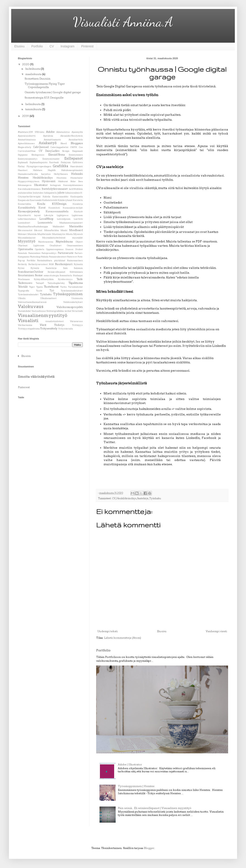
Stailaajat (78, 275)
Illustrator (41, 185)
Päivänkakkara (45, 260)
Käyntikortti (24, 215)
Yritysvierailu (66, 329)
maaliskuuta (34, 74)
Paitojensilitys (49, 253)
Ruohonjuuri (64, 264)
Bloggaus (77, 143)
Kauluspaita (77, 197)
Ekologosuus (38, 155)
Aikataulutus (63, 132)
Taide (80, 279)
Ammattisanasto (52, 140)
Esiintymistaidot (51, 159)
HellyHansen (61, 174)
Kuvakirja (78, 204)
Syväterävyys (65, 279)
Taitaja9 (40, 283)
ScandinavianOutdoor (31, 272)
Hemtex (23, 178)
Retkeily (22, 264)
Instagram (68, 46)
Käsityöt (78, 212)
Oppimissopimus (55, 249)
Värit (43, 325)
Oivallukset (56, 245)
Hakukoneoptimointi (72, 170)
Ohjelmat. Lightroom (31, 245)
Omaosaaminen (75, 245)
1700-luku (39, 132)
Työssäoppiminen (68, 294)
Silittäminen (76, 272)
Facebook (54, 162)
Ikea (81, 181)
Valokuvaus (31, 307)
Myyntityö (27, 241)
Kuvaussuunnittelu (57, 212)
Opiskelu (40, 249)
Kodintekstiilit (50, 200)
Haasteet (23, 170)
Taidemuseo (25, 283)
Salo (65, 268)
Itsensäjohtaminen (73, 185)
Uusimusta (77, 298)
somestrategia (51, 275)
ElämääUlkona (56, 155)
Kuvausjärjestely (29, 211)
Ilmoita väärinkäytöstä (36, 377)
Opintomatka (25, 249)
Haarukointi (76, 166)
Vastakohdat (24, 311)
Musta (69, 234)
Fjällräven (78, 162)
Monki (64, 230)
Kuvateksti (54, 208)
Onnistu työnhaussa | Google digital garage (53, 92)
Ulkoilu (22, 298)
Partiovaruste (66, 253)
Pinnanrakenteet (58, 257)
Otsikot (79, 249)
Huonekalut (77, 178)
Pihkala (45, 257)
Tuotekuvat (51, 287)
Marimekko (76, 226)
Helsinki (77, 174)
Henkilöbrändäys (126, 498)
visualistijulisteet (55, 321)
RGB (51, 264)
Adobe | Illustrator (130, 764)
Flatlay (21, 166)
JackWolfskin (76, 189)
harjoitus (46, 174)
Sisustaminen (26, 275)
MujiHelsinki (44, 234)
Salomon (78, 268)
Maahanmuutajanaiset (71, 223)
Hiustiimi (61, 178)
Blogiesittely (25, 147)
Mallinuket (59, 226)
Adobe (50, 132)
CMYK (74, 147)
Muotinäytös (59, 234)
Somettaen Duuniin (37, 79)
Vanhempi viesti (216, 631)
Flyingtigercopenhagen (39, 166)
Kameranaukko (60, 197)
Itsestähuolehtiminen (29, 189)
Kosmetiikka (24, 204)
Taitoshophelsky (56, 283)
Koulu (41, 204)
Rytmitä (35, 268)
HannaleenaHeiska (28, 174)
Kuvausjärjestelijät (73, 208)
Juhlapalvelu (50, 193)
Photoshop (35, 257)
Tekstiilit (23, 287)
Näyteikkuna (64, 241)
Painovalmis (34, 253)
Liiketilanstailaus (27, 219)
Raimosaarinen (75, 260)
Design (66, 151)
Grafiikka (60, 166)
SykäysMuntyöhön (44, 279)
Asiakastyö (48, 143)
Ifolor (73, 181)
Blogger (149, 848)
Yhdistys (59, 325)
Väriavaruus (76, 321)
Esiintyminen (76, 155)
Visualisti (28, 321)
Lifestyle (49, 215)
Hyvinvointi (49, 181)
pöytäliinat (60, 260)
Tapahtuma (76, 283)
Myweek (78, 234)
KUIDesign (59, 204)
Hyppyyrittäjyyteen (29, 181)
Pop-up (21, 260)
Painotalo (22, 253)
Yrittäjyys (77, 325)
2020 (26, 64)
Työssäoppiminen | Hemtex (136, 786)
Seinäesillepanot (56, 272)
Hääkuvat (63, 181)
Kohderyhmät (65, 200)
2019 (26, 116)
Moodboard (76, 230)
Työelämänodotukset (72, 291)
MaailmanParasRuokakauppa (33, 226)
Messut (38, 230)
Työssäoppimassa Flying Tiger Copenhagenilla (45, 85)
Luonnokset (24, 223)
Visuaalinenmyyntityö (43, 315)
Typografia (23, 291)
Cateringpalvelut (59, 147)
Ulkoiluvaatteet (48, 298)
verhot (68, 311)
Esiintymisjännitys (28, 159)
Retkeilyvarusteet (38, 264)
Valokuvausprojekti (70, 307)
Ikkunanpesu (25, 185)
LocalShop (46, 219)
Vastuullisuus (39, 311)
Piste (80, 257)
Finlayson (66, 162)
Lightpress (63, 215)
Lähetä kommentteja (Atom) (123, 638)
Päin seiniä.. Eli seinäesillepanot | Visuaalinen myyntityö (155, 808)
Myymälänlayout (27, 238)
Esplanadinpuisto (39, 162)
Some (39, 275)
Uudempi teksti (107, 631)
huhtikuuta (33, 69)
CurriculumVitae (27, 151)
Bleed (64, 143)
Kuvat (42, 208)
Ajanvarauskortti (27, 136)
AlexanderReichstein (72, 136)
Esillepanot (74, 158)
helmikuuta (33, 104)
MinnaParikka (52, 230)
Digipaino (23, 155)
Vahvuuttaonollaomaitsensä (32, 302)
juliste (61, 193)
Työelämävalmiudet (28, 294)
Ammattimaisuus (27, 140)
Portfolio (37, 46)
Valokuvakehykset (73, 302)
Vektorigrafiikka (55, 311)
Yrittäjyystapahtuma (29, 329)
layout (37, 215)
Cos (81, 147)
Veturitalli (77, 311)
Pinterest (87, 46)
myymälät (77, 238)
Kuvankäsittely (27, 208)
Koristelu (78, 200)
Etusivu (19, 46)
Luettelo (78, 219)
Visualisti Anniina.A (123, 22)
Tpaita (39, 287)
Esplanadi (23, 162)
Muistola (32, 234)
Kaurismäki (36, 200)
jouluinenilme (25, 193)
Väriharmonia (25, 325)
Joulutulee (38, 193)
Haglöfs (52, 170)
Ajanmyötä (77, 132)
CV (52, 46)
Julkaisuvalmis (73, 193)
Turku (63, 287)
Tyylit (39, 291)
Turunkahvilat (75, 287)
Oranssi (69, 249)
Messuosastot (25, 230)
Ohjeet (79, 242)
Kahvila (47, 197)
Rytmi (21, 268)
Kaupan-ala (24, 200)
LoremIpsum (64, 219)
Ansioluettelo (76, 140)
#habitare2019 (25, 132)
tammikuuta (34, 109)
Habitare (38, 170)
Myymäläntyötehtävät (54, 238)
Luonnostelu (45, 223)
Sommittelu (66, 275)
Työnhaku (155, 498)
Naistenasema (46, 242)
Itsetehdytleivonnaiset (55, 189)
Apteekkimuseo (26, 143)
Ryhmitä (78, 264)
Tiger (32, 287)
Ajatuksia (48, 136)
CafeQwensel (41, 147)
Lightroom (77, 215)
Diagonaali (77, 151)
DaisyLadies (52, 151)
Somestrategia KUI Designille (44, 98)
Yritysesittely (49, 328)
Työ (52, 291)
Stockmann (24, 279)
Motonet (22, 234)
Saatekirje (143, 498)
